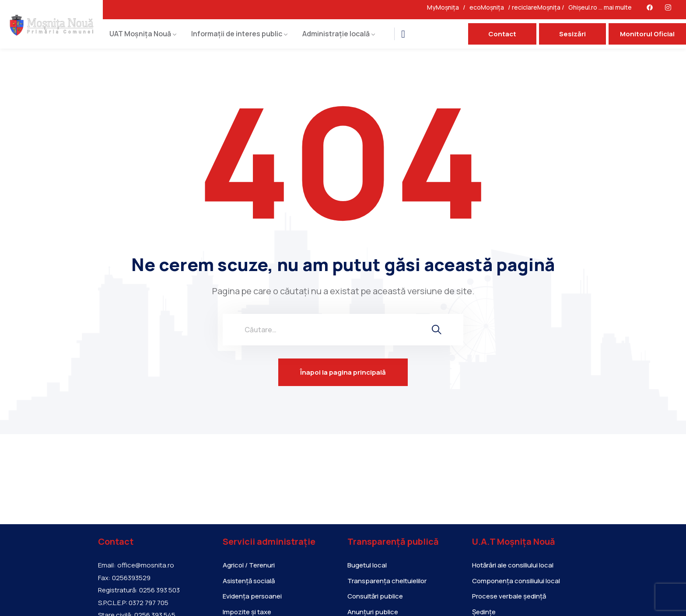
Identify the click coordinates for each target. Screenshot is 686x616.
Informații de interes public (237, 34)
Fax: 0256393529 (124, 578)
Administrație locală (336, 34)
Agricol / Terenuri (249, 565)
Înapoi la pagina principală (343, 372)
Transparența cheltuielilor (387, 581)
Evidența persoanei (252, 596)
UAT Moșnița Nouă (140, 34)
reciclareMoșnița (536, 7)
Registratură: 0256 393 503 (139, 590)
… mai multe (615, 7)
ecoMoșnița (489, 7)
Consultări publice (375, 596)
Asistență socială (249, 581)
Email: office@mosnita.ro (136, 565)
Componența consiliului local (516, 581)
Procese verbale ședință (509, 596)
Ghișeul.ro (583, 7)
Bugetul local (367, 565)
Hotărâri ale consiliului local (513, 565)
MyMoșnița (445, 7)
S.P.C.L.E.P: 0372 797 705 (133, 603)
